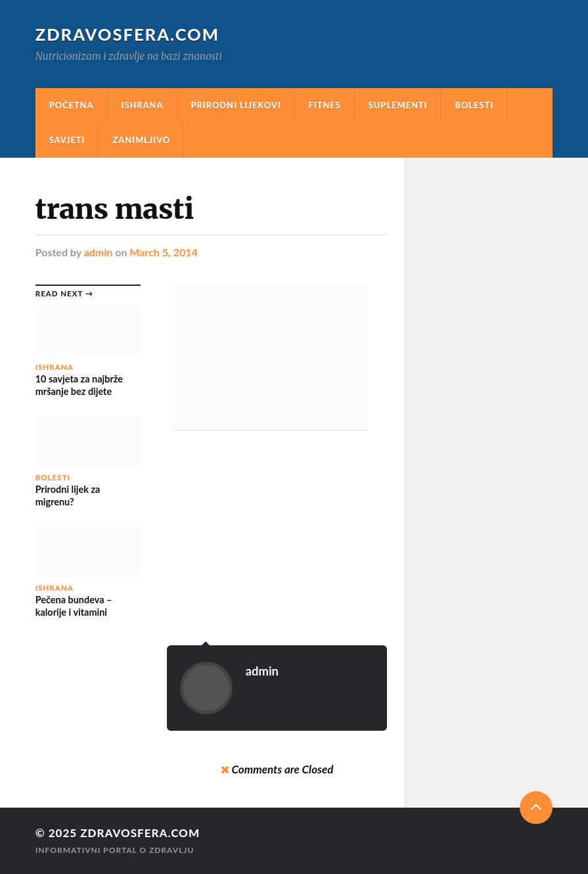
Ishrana (143, 105)
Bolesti (474, 105)
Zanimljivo (141, 140)
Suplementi (398, 105)
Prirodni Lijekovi (236, 105)
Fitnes (325, 105)
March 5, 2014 (163, 252)
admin (99, 252)
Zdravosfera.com (127, 34)
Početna (72, 105)
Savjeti (67, 140)
